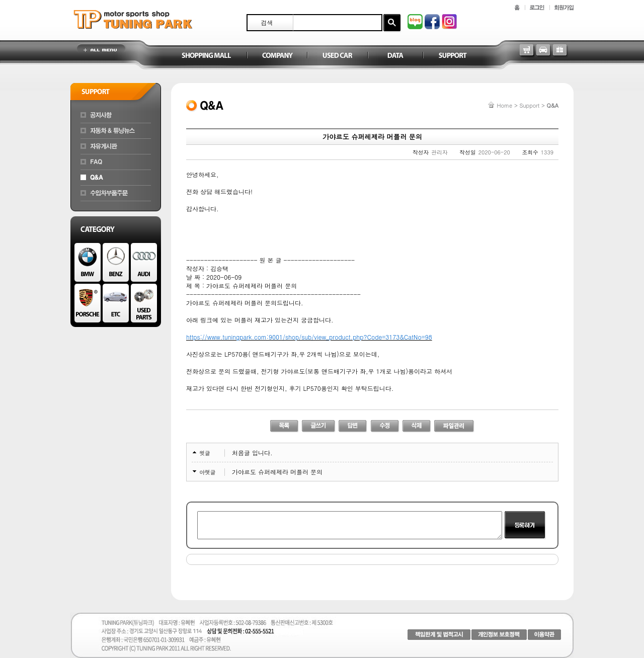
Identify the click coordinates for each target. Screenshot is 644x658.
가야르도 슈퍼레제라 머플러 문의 (277, 472)
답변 (353, 426)
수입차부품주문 (116, 193)
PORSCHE (88, 303)
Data (395, 56)
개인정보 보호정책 (499, 635)
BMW (88, 262)
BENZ (116, 262)
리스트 (285, 426)
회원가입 (564, 8)
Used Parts (144, 303)
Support (453, 56)
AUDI (144, 262)
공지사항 (116, 115)
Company (277, 56)
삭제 (417, 426)
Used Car (337, 56)
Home (504, 105)
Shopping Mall (206, 56)
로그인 (537, 8)
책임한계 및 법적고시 (439, 635)
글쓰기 (319, 426)
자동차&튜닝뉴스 (116, 131)
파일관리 (454, 426)
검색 (267, 22)
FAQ (116, 162)
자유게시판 (116, 146)
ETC (116, 303)
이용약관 (544, 635)
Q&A (116, 178)
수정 (385, 426)
